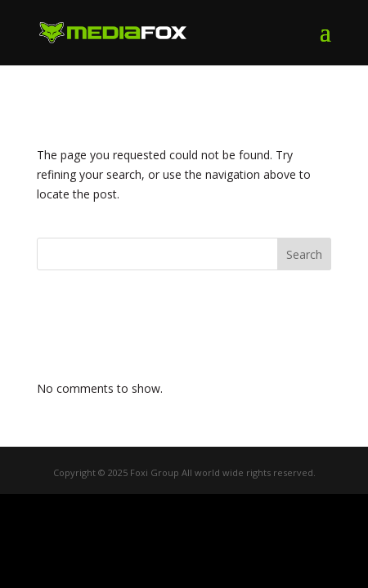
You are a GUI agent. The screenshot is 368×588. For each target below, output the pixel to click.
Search (304, 254)
